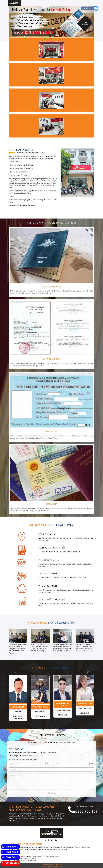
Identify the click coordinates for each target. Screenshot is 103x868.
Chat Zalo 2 (12, 852)
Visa (21, 150)
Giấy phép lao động (51, 359)
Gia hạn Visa (51, 504)
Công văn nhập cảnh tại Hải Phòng (22, 165)
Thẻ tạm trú (52, 431)
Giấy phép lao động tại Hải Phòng (21, 168)
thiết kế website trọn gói (55, 866)
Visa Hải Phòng (57, 865)
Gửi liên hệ (51, 793)
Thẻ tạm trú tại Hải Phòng (18, 175)
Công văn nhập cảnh (51, 287)
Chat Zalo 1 (12, 847)
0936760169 (12, 863)
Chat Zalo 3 (12, 857)
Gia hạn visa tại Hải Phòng (19, 172)
